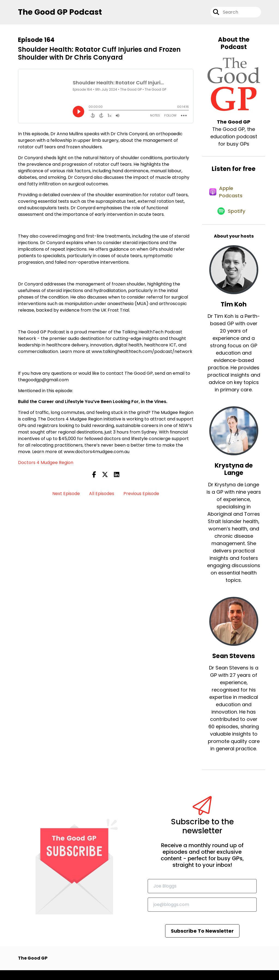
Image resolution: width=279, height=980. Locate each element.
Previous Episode (141, 496)
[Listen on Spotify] (231, 221)
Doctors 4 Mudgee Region (46, 465)
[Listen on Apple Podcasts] (231, 198)
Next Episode (66, 496)
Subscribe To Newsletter (202, 941)
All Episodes (102, 496)
